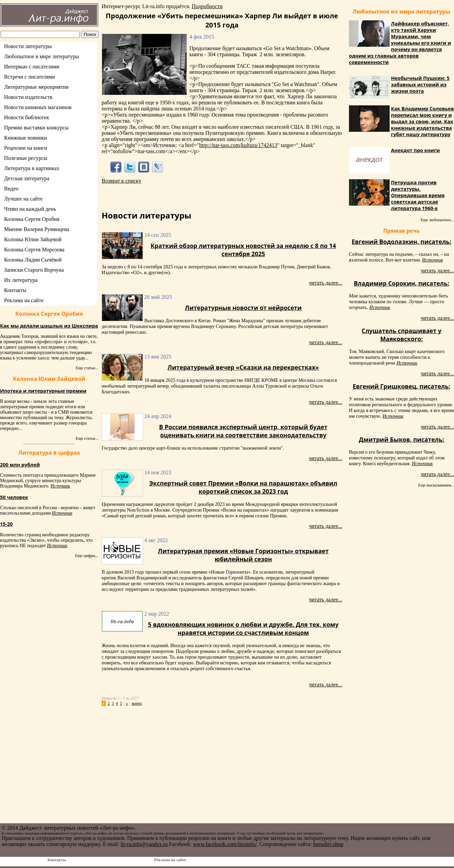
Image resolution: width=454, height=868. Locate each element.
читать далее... (326, 283)
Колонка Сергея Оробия (32, 219)
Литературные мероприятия (36, 87)
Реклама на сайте (24, 300)
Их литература (21, 280)
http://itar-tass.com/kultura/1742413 (238, 145)
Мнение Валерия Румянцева (37, 229)
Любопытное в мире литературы (42, 56)
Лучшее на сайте (23, 199)
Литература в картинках (32, 168)
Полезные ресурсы (26, 158)
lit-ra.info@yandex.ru (144, 844)
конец (137, 703)
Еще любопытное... (437, 220)
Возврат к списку (121, 181)
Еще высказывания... (436, 485)
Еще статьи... (87, 368)
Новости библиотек (27, 117)
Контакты (15, 290)
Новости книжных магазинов (38, 107)
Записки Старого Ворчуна (34, 270)
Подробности (207, 6)
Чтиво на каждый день (30, 209)
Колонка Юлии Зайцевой (33, 239)
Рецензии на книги (26, 148)
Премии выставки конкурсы (36, 128)
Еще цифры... (87, 556)
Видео (11, 189)
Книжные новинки (26, 138)
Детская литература (27, 178)
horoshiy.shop (328, 844)
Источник (60, 486)
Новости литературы (28, 46)
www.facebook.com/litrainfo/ (225, 844)
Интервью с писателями (32, 67)
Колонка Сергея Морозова (34, 250)
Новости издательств (28, 97)
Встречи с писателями (30, 77)
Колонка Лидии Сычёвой (33, 260)
